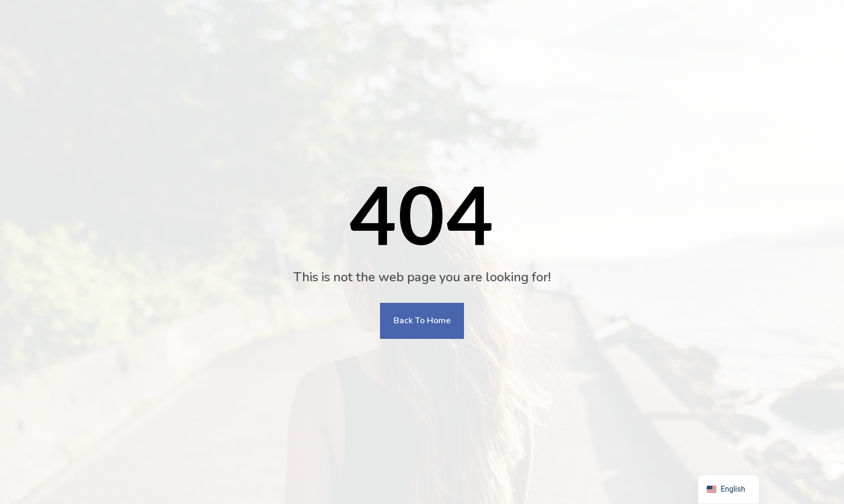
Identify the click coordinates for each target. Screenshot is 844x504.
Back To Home (422, 321)
